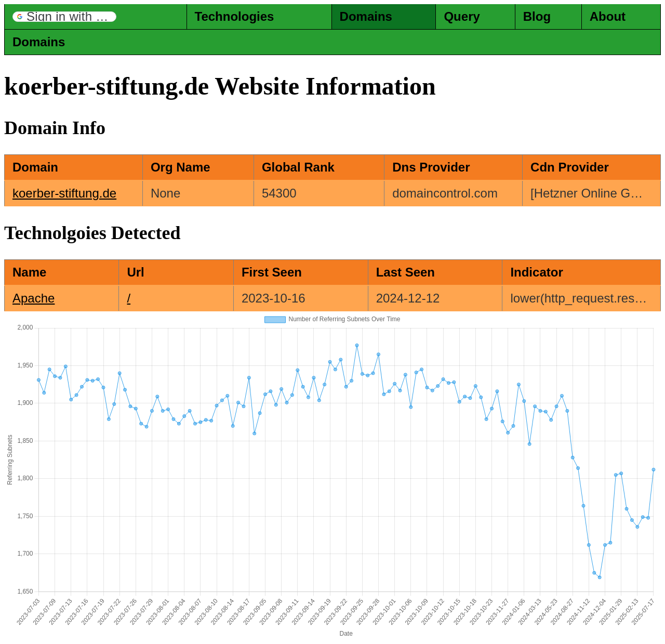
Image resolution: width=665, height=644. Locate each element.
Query (462, 16)
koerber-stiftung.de (64, 193)
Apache (34, 298)
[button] (64, 17)
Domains (366, 16)
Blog (537, 16)
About (608, 16)
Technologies (235, 16)
